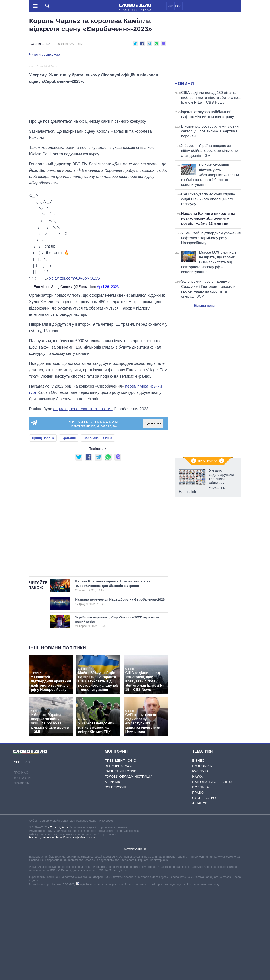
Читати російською (45, 55)
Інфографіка (208, 461)
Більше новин (207, 306)
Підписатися (153, 513)
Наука (198, 866)
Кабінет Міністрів (120, 861)
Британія (69, 527)
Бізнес (198, 850)
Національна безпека (212, 871)
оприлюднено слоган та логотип (83, 499)
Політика (201, 877)
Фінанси (200, 893)
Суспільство (40, 44)
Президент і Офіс (120, 850)
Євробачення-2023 (98, 527)
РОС (178, 6)
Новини (184, 83)
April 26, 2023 (108, 376)
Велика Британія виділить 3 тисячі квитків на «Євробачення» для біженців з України (116, 675)
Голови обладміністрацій (128, 866)
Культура (200, 861)
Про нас (21, 862)
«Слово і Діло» (58, 917)
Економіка (202, 855)
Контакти (22, 867)
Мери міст (114, 871)
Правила (21, 873)
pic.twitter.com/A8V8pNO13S (74, 368)
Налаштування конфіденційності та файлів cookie (62, 927)
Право (198, 882)
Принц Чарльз (43, 527)
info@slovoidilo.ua (135, 938)
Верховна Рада (119, 855)
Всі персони (116, 877)
